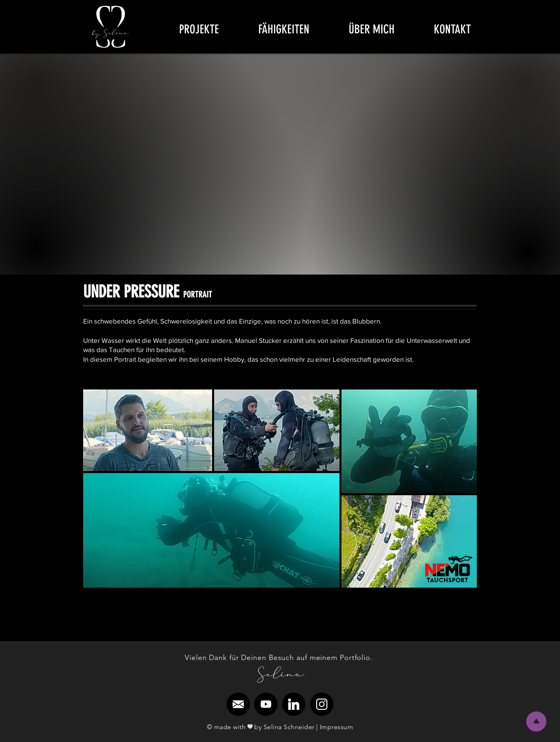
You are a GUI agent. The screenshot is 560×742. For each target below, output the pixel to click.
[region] (111, 27)
